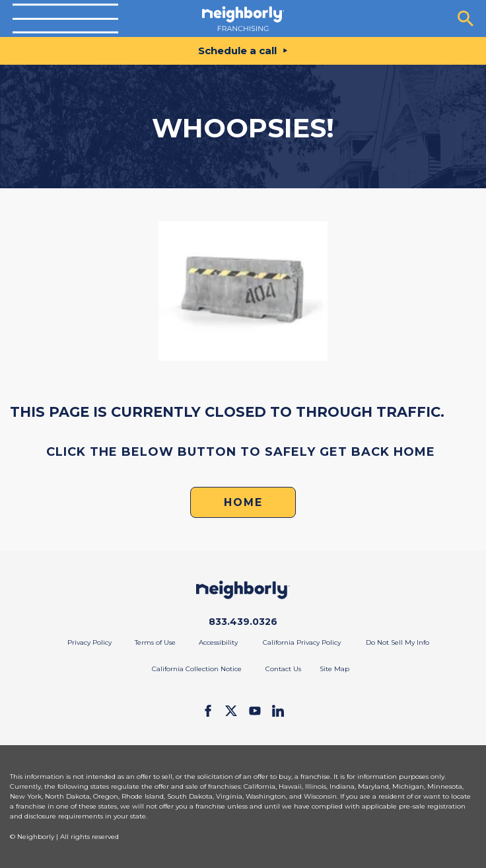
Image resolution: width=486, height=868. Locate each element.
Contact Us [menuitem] (283, 669)
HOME (243, 502)
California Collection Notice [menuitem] (197, 669)
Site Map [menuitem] (334, 669)
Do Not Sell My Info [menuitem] (398, 642)
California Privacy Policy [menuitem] (302, 642)
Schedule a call (237, 51)
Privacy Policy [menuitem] (89, 642)
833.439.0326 (243, 622)
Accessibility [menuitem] (218, 642)
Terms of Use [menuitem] (155, 642)
